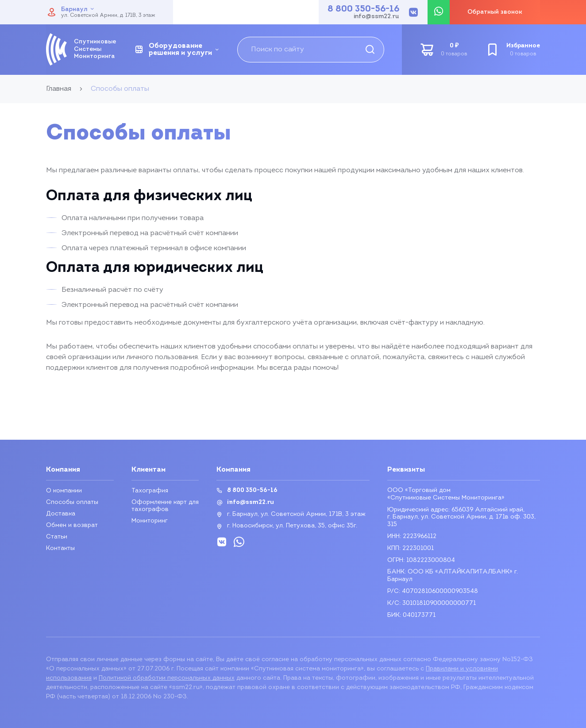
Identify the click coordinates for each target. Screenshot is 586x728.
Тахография (150, 491)
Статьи (57, 537)
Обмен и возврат (72, 525)
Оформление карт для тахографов (165, 506)
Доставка (61, 514)
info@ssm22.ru (376, 17)
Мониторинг (150, 521)
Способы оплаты (72, 502)
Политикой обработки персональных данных (167, 678)
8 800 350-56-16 (363, 9)
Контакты (60, 548)
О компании (64, 491)
